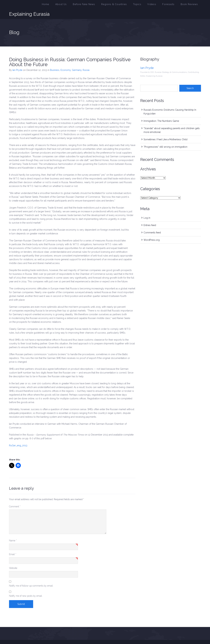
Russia (86, 62)
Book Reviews (191, 6)
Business (55, 62)
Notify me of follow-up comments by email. (31, 578)
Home (65, 6)
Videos (158, 6)
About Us (79, 6)
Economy (66, 62)
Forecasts (173, 6)
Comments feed (152, 225)
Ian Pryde (17, 62)
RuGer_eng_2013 (18, 438)
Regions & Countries (125, 6)
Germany (77, 62)
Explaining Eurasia (29, 5)
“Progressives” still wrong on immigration (165, 139)
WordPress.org (152, 232)
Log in (147, 210)
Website (13, 560)
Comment (15, 499)
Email (13, 546)
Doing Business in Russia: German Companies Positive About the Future (70, 54)
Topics (145, 6)
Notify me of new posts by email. (26, 588)
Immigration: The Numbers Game (161, 113)
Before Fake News (99, 6)
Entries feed (150, 217)
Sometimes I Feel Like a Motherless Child (165, 132)
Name (13, 533)
